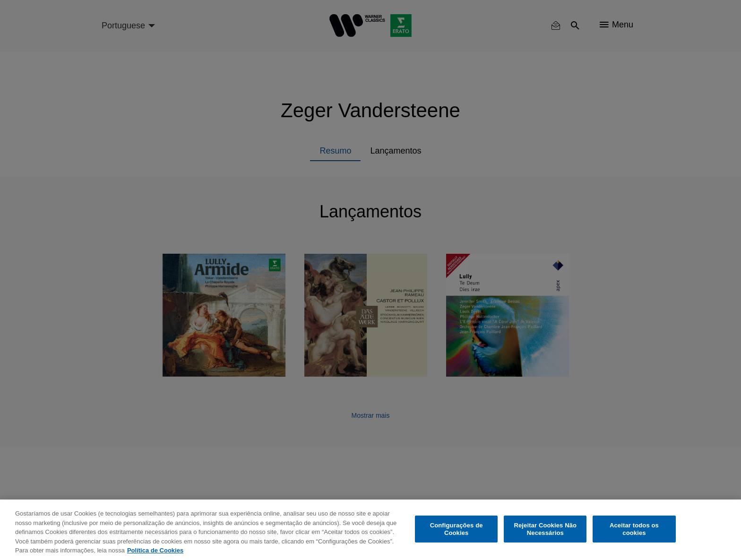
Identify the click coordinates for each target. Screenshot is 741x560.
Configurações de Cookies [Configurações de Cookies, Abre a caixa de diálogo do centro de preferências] (457, 529)
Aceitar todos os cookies (634, 529)
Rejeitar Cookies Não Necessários (545, 529)
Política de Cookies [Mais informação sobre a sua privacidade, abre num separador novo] (155, 550)
